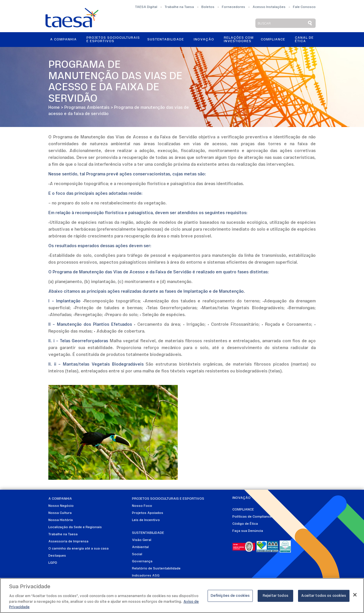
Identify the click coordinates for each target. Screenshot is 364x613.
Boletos (208, 7)
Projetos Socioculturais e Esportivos (113, 40)
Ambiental (140, 547)
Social (137, 554)
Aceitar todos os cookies (324, 597)
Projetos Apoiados (148, 513)
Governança (142, 561)
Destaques (57, 556)
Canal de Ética (304, 40)
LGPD (53, 563)
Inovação (204, 40)
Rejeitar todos (276, 597)
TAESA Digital (146, 7)
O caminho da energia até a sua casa (78, 549)
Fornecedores (233, 7)
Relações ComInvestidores (239, 40)
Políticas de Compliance (252, 517)
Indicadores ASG (146, 576)
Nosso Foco (142, 506)
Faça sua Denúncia (248, 531)
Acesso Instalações (269, 7)
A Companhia (63, 40)
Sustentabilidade (166, 40)
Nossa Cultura (60, 513)
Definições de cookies (230, 597)
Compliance (273, 40)
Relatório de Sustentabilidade (156, 569)
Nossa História (61, 520)
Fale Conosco (304, 7)
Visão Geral (142, 540)
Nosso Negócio (61, 506)
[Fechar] (355, 596)
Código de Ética (245, 524)
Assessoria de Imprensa (68, 542)
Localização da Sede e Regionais (75, 527)
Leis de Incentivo (146, 520)
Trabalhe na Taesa (179, 7)
